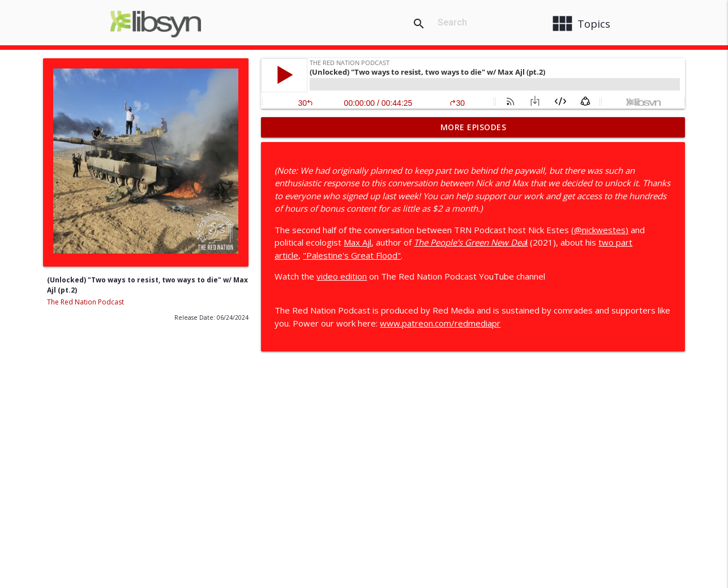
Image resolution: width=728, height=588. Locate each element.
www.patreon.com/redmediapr (440, 323)
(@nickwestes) (600, 230)
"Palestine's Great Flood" (352, 255)
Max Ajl (357, 242)
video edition (342, 276)
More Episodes (474, 127)
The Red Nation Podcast (85, 302)
